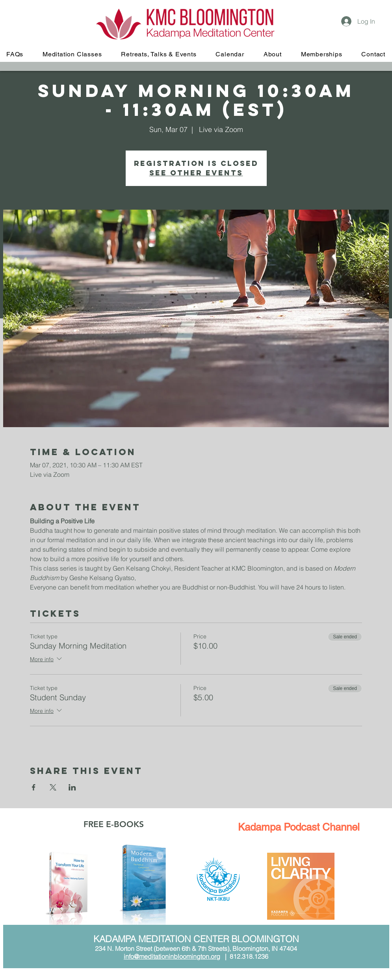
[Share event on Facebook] (34, 787)
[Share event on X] (53, 787)
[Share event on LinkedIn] (72, 787)
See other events (196, 173)
